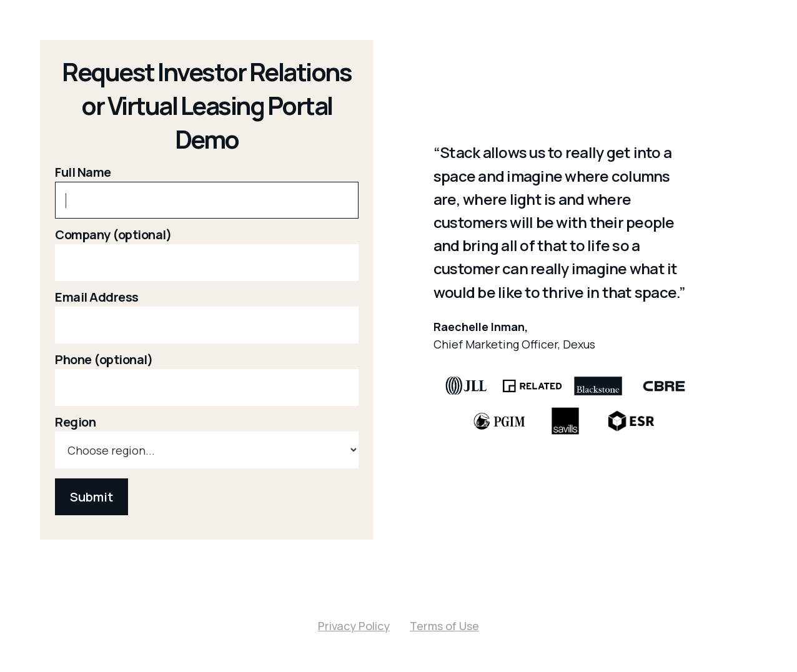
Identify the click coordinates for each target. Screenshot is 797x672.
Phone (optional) (104, 360)
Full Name (83, 172)
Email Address (97, 297)
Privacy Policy (354, 626)
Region (75, 422)
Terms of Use (444, 626)
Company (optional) (113, 235)
